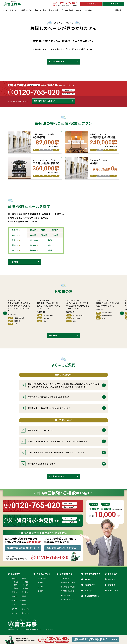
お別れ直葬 (42, 578)
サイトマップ (113, 591)
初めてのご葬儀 (66, 574)
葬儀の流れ (65, 578)
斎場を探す (15, 574)
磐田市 (24, 605)
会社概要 (112, 579)
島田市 (15, 600)
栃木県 (25, 609)
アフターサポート (67, 599)
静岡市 (15, 578)
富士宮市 (25, 592)
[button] (5, 313)
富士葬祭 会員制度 (68, 587)
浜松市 (24, 578)
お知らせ (88, 579)
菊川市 (24, 600)
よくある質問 (65, 595)
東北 (15, 613)
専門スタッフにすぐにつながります (68, 4)
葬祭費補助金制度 (68, 591)
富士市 (15, 592)
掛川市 (15, 605)
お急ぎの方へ (90, 585)
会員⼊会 (88, 591)
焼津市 (15, 596)
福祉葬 (40, 591)
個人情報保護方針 (92, 596)
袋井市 (15, 609)
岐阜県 (25, 613)
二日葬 (40, 587)
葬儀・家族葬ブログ (92, 574)
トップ (5, 10)
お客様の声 (113, 574)
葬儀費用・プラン (44, 574)
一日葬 (40, 582)
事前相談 (112, 585)
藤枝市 (24, 596)
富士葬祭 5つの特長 (68, 582)
